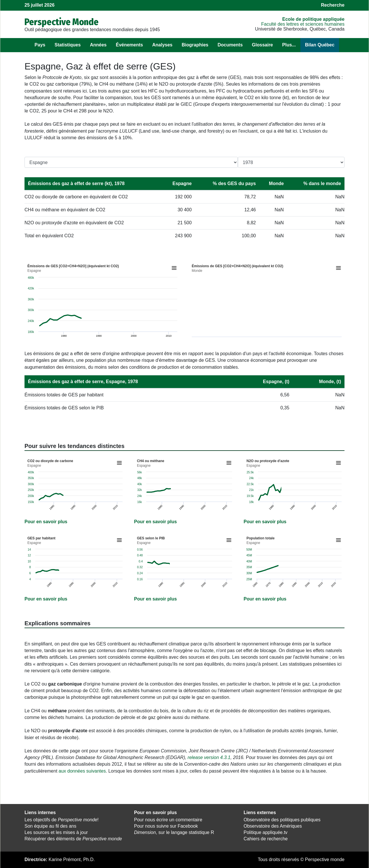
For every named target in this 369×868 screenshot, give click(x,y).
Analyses (162, 45)
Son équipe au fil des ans (50, 826)
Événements (129, 45)
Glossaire (262, 45)
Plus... (289, 45)
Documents (230, 45)
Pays (40, 45)
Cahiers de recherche (266, 839)
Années (98, 45)
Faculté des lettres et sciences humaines (303, 24)
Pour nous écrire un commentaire (168, 820)
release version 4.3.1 (209, 757)
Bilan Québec (320, 45)
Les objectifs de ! (62, 820)
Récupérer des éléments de (73, 839)
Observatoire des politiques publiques (282, 820)
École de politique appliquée (313, 19)
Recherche (333, 5)
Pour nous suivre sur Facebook (166, 826)
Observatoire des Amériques (273, 826)
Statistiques (68, 45)
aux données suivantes (82, 771)
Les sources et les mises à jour (56, 832)
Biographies (195, 45)
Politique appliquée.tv (266, 832)
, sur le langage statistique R (174, 832)
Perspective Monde (62, 22)
